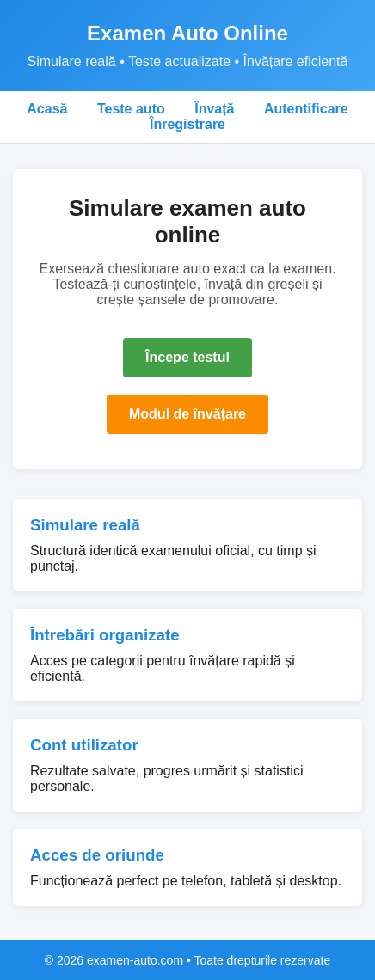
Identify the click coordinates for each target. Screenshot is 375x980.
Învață (214, 109)
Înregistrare (187, 124)
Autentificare (306, 109)
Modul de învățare (187, 414)
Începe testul (187, 357)
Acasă (47, 109)
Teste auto (131, 109)
